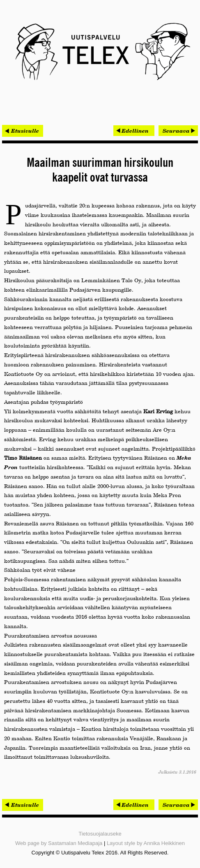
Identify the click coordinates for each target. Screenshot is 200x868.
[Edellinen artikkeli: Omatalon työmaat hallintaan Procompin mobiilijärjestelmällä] (134, 131)
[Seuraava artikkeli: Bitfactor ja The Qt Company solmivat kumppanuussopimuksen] (178, 131)
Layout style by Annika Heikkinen (146, 843)
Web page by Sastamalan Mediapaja (59, 843)
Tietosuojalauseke (100, 834)
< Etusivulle (23, 131)
